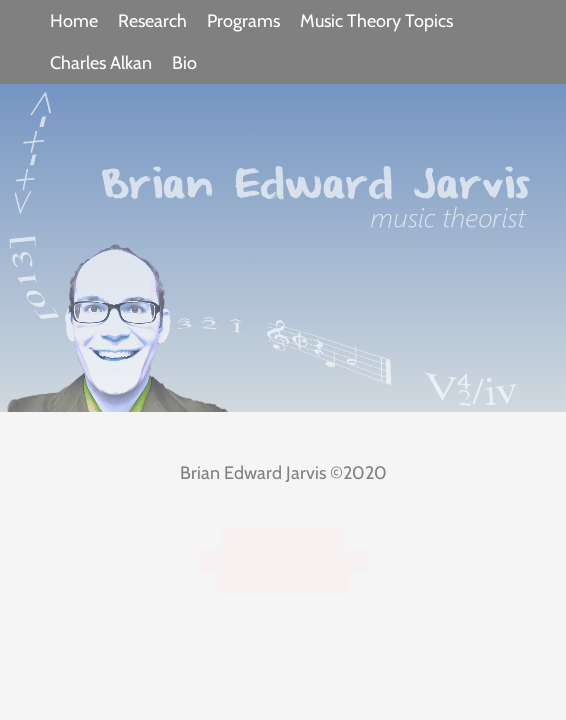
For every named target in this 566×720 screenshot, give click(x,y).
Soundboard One (283, 583)
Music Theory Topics (376, 21)
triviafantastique (283, 539)
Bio (184, 63)
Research (152, 21)
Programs (243, 21)
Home (74, 21)
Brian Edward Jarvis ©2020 (283, 473)
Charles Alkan (101, 63)
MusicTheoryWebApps (283, 561)
